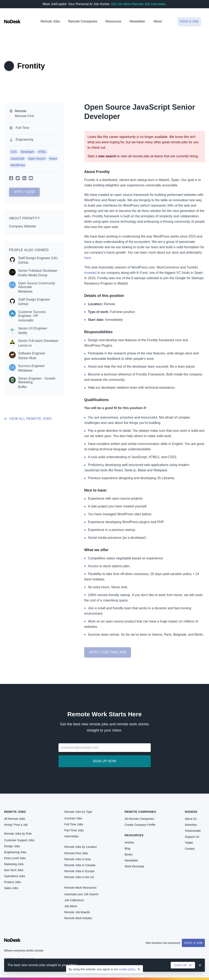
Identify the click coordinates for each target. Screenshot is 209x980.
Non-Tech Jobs (14, 870)
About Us (191, 819)
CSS (14, 152)
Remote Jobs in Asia (78, 859)
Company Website (22, 226)
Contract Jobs (73, 818)
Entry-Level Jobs (15, 858)
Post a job (189, 21)
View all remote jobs (28, 419)
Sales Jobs (11, 888)
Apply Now (24, 192)
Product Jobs (13, 882)
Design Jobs (12, 846)
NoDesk (191, 812)
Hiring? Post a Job (16, 825)
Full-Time (22, 128)
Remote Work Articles (78, 918)
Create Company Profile (140, 825)
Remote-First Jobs (76, 853)
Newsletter (137, 21)
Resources (134, 835)
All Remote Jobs (15, 819)
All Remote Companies (139, 819)
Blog (127, 848)
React (53, 159)
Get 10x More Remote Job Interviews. (139, 4)
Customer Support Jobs (19, 840)
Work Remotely (134, 866)
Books (129, 854)
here (88, 258)
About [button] (158, 21)
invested (90, 273)
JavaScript (17, 159)
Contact (190, 849)
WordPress (18, 165)
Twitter (189, 843)
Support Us (192, 837)
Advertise (191, 825)
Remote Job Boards (77, 912)
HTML (42, 152)
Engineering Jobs (15, 852)
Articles (129, 842)
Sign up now (104, 761)
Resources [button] (113, 21)
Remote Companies (83, 21)
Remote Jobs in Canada (80, 865)
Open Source (37, 159)
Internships (71, 836)
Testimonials (193, 831)
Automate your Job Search (82, 894)
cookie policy (127, 969)
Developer (27, 152)
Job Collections (74, 900)
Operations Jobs (15, 876)
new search (107, 156)
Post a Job (193, 943)
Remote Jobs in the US (79, 877)
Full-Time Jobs (74, 824)
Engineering (24, 139)
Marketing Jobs (14, 864)
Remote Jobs (50, 21)
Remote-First (24, 116)
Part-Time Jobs (74, 830)
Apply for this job (108, 652)
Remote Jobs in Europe (79, 871)
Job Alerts (71, 906)
